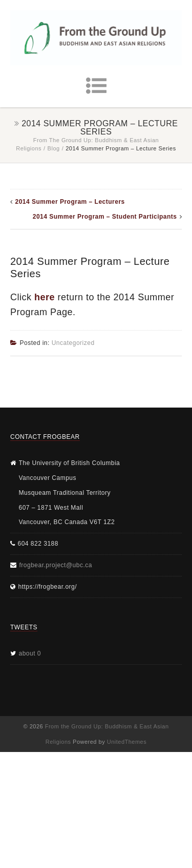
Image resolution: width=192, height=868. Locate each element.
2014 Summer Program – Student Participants (105, 217)
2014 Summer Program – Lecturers (70, 202)
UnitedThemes (127, 742)
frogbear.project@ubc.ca (56, 565)
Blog (54, 148)
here (45, 297)
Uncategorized (73, 343)
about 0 (30, 653)
